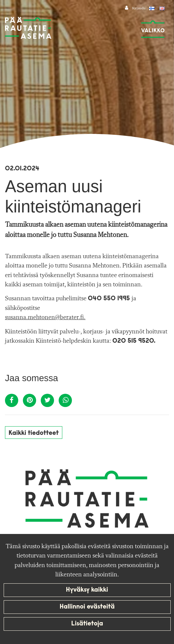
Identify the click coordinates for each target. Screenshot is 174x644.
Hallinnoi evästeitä (87, 607)
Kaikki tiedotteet (34, 433)
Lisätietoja (87, 624)
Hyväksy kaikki (87, 590)
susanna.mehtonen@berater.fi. (45, 318)
